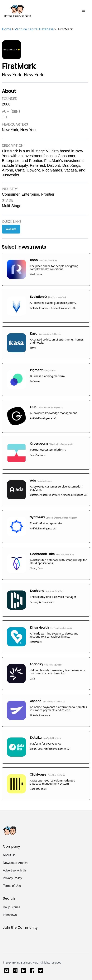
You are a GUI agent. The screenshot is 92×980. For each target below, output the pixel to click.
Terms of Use (12, 886)
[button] (84, 11)
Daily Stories (12, 907)
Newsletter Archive (16, 863)
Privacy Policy (12, 878)
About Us (9, 855)
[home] (17, 11)
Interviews (10, 915)
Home (7, 29)
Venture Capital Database (34, 29)
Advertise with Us (15, 870)
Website (11, 229)
